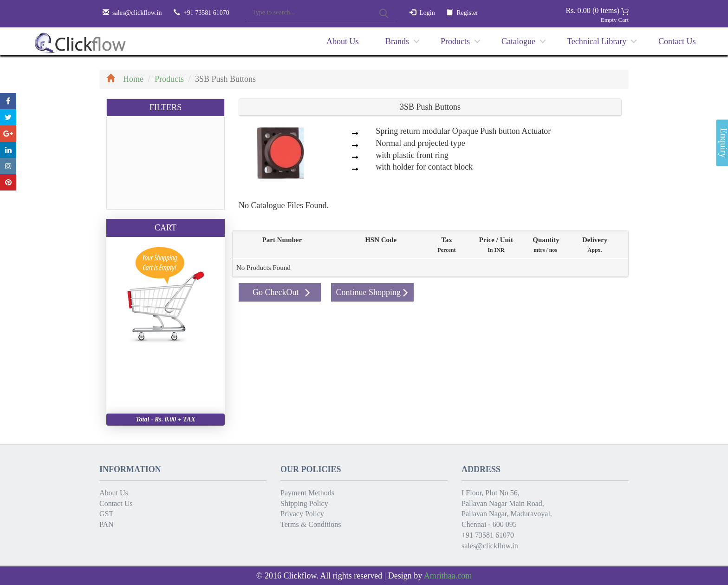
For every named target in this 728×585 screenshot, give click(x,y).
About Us (343, 41)
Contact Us (677, 41)
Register (467, 13)
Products (455, 41)
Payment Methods (307, 493)
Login (427, 13)
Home (125, 79)
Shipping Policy (304, 503)
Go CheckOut (282, 292)
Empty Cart (615, 20)
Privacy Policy (302, 514)
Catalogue (518, 41)
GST (106, 514)
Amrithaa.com (448, 576)
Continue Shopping (372, 292)
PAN (107, 524)
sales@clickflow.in (137, 13)
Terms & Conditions (311, 524)
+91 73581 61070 (488, 535)
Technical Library (597, 41)
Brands (397, 41)
